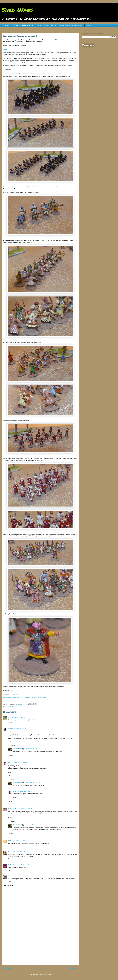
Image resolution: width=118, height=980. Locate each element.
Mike (10, 841)
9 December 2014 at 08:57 (20, 876)
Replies (12, 745)
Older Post (73, 968)
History (88, 25)
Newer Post (7, 968)
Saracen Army (16, 707)
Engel (10, 729)
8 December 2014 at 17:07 (25, 809)
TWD (10, 762)
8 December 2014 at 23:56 (21, 852)
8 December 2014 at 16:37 (20, 729)
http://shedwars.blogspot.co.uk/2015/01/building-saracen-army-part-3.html (25, 698)
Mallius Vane (12, 809)
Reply (10, 723)
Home (7, 25)
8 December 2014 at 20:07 (25, 791)
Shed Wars (17, 10)
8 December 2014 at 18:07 (32, 783)
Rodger (10, 865)
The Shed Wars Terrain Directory (46, 25)
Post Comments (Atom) (44, 974)
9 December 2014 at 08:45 (21, 865)
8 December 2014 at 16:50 (20, 762)
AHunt (10, 852)
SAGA (10, 707)
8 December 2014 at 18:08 (32, 825)
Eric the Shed (17, 749)
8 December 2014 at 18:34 (20, 841)
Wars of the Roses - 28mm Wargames (71, 25)
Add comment (8, 886)
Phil (9, 717)
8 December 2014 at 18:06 (32, 749)
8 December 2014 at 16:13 (19, 717)
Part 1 (5, 49)
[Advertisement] (40, 950)
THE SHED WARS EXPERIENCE (23, 25)
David (10, 876)
